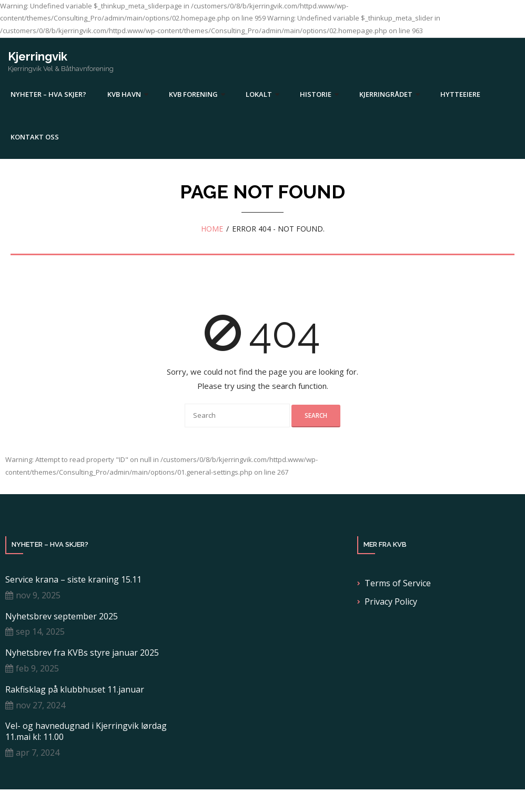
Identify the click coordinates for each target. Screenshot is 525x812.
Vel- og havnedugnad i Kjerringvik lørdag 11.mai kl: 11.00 (86, 731)
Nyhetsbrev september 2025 (62, 616)
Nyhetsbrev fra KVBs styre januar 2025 (82, 653)
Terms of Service (398, 583)
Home (212, 229)
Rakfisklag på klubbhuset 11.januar (75, 690)
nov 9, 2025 (38, 595)
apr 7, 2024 (38, 753)
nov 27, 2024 (41, 705)
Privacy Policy (391, 602)
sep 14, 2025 (40, 631)
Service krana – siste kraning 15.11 (73, 580)
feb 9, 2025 (37, 668)
